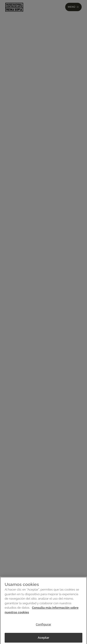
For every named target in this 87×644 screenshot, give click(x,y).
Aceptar (43, 639)
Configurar (43, 626)
